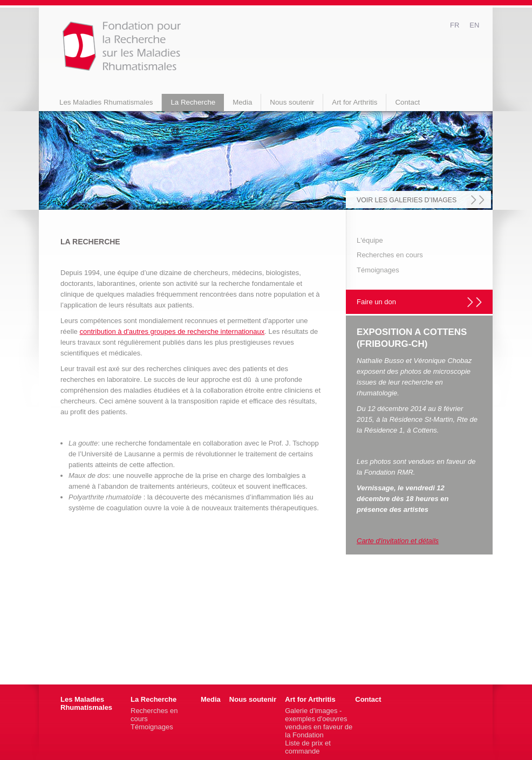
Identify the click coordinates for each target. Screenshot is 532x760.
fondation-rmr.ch (122, 46)
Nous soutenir (292, 102)
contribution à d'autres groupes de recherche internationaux (172, 331)
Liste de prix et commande (308, 747)
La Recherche (193, 102)
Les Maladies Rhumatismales (106, 102)
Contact (407, 102)
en (474, 25)
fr (455, 25)
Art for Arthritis (354, 102)
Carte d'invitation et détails (398, 541)
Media (242, 102)
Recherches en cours (390, 255)
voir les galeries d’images (407, 200)
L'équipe (370, 240)
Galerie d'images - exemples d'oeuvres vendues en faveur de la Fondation (319, 723)
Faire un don (376, 302)
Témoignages (378, 270)
